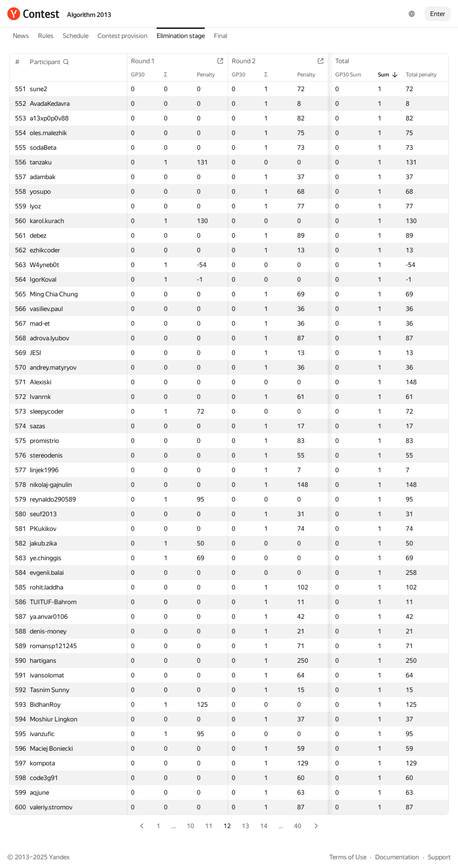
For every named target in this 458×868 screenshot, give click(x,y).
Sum (388, 75)
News (21, 36)
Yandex (59, 857)
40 (298, 826)
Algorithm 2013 (89, 15)
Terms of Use (348, 857)
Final (221, 36)
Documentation (397, 857)
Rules (46, 36)
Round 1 (147, 61)
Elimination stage (181, 36)
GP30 (142, 75)
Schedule (76, 36)
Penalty (210, 75)
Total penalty (426, 75)
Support (439, 857)
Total (347, 61)
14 (264, 826)
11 (209, 826)
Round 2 (248, 61)
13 (245, 826)
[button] (50, 62)
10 (191, 826)
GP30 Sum (353, 75)
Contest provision (123, 36)
